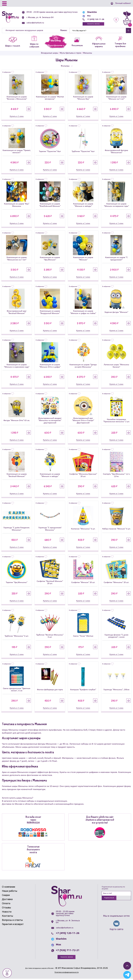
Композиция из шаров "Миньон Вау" (83, 99)
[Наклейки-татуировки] (116, 407)
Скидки (6, 896)
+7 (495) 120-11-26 (96, 19)
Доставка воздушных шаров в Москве (39, 969)
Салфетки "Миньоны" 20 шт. (116, 584)
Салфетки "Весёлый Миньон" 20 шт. (50, 583)
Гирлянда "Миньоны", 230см (116, 691)
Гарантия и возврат (13, 925)
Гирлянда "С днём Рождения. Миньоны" (17, 530)
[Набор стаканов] (116, 517)
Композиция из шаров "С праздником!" (116, 260)
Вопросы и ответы (12, 921)
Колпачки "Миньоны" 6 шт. (83, 530)
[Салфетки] (83, 463)
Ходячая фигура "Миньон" (116, 313)
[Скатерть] (116, 463)
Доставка (7, 900)
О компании (9, 888)
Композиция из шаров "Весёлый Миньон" (17, 476)
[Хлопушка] (83, 678)
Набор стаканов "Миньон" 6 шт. (116, 530)
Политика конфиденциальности (66, 973)
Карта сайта (116, 931)
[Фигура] (17, 408)
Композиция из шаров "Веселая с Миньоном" (17, 99)
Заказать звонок (94, 24)
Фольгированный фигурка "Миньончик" (116, 152)
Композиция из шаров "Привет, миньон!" (17, 152)
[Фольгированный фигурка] (116, 139)
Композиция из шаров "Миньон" (83, 260)
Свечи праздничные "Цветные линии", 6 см (17, 691)
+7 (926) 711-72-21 (68, 951)
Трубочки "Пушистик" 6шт (83, 152)
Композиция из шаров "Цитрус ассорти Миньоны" (83, 367)
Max (87, 16)
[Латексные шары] (116, 353)
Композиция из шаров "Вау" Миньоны (17, 206)
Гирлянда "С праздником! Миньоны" (50, 530)
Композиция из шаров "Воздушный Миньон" (50, 313)
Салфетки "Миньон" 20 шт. (83, 584)
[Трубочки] (83, 140)
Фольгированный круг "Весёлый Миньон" (17, 313)
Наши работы (10, 892)
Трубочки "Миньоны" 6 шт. (17, 637)
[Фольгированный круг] (17, 300)
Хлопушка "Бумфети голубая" (83, 691)
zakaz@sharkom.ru (37, 25)
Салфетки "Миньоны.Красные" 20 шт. (83, 476)
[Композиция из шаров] (17, 85)
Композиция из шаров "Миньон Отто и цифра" (50, 367)
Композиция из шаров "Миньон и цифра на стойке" (83, 313)
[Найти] (98, 32)
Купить (29, 110)
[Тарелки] (50, 140)
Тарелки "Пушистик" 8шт (50, 152)
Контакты (7, 917)
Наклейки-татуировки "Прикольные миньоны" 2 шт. (116, 422)
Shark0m (90, 12)
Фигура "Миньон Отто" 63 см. (17, 422)
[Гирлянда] (17, 516)
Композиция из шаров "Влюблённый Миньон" (50, 206)
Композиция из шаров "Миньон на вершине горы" (116, 206)
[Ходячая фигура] (116, 300)
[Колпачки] (83, 517)
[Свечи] (83, 624)
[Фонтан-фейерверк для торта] (50, 678)
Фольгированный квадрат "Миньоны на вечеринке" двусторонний (50, 422)
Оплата (6, 905)
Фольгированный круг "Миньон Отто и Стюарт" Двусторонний (83, 422)
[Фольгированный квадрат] (50, 407)
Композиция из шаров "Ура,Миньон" (50, 260)
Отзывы (6, 909)
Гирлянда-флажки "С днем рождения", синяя (116, 637)
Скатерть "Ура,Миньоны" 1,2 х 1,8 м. (116, 476)
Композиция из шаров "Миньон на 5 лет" (116, 99)
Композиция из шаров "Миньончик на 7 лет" (17, 260)
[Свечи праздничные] (17, 677)
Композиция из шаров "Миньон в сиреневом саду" (17, 367)
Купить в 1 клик (17, 117)
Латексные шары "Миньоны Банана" (116, 367)
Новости (7, 913)
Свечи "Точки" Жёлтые (83, 637)
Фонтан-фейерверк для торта (50, 691)
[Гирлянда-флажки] (116, 624)
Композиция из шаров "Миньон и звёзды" (83, 206)
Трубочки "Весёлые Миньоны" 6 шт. (50, 637)
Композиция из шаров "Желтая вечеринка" (50, 99)
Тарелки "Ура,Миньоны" (17, 584)
